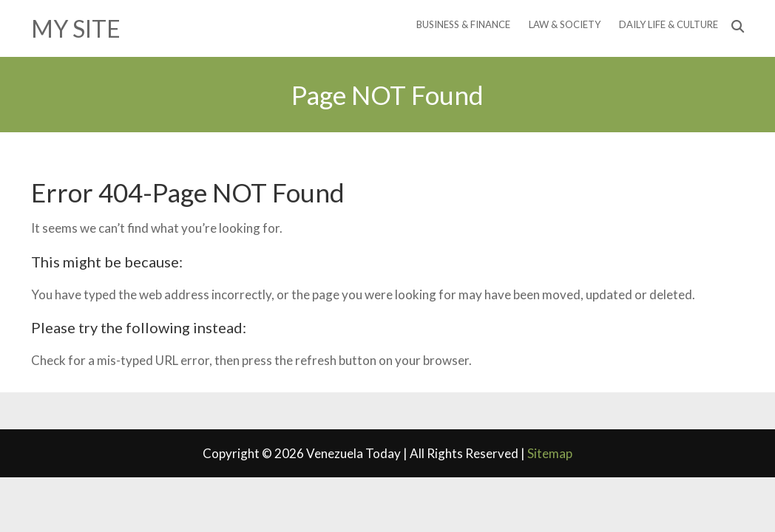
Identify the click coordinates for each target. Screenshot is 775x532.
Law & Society (565, 24)
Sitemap (550, 453)
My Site (76, 28)
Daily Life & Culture (669, 24)
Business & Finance (463, 24)
